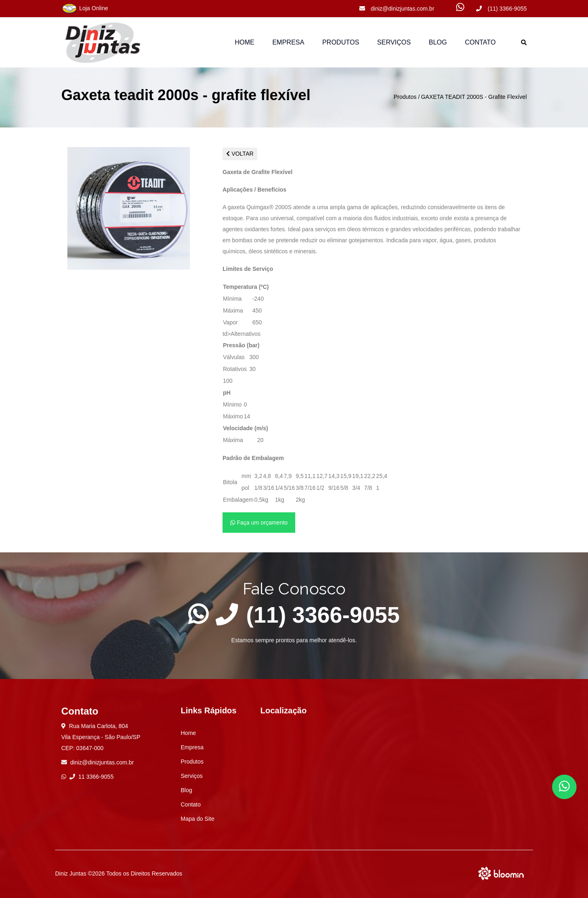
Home (245, 42)
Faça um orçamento (259, 523)
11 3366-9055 (91, 777)
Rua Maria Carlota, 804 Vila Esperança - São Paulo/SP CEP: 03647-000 (101, 737)
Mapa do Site (198, 819)
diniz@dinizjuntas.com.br (397, 9)
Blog (438, 42)
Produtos (405, 97)
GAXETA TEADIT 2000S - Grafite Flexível (474, 97)
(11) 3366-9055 (501, 9)
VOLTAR (240, 154)
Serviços (394, 42)
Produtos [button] (341, 42)
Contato (480, 42)
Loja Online (85, 9)
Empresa (288, 42)
